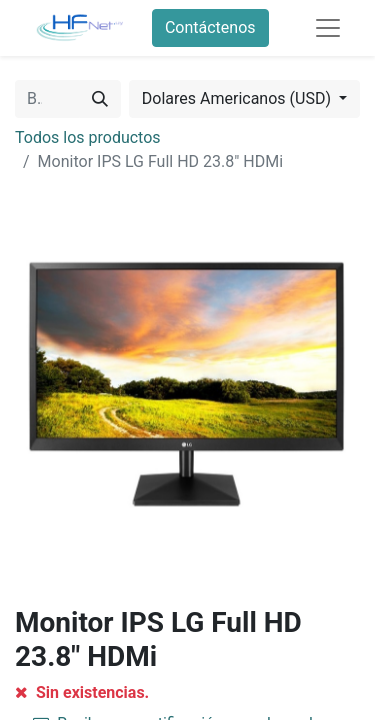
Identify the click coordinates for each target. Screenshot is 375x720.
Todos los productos (88, 137)
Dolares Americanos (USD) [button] (238, 98)
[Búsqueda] (100, 99)
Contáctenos (210, 27)
